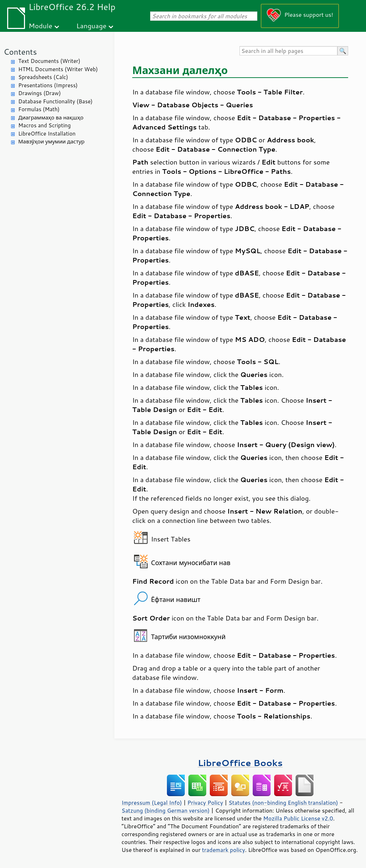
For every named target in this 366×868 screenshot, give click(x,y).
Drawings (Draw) (39, 93)
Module (40, 26)
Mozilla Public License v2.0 (298, 818)
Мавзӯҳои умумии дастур (51, 141)
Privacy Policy (205, 803)
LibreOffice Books (240, 763)
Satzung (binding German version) (166, 810)
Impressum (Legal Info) (152, 803)
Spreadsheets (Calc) (43, 77)
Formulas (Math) (39, 109)
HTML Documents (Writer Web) (58, 69)
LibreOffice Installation (47, 134)
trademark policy (223, 850)
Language (91, 26)
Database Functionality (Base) (55, 101)
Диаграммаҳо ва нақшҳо (51, 117)
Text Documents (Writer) (49, 61)
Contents (20, 52)
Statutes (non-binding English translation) (283, 803)
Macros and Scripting (44, 125)
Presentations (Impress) (48, 85)
